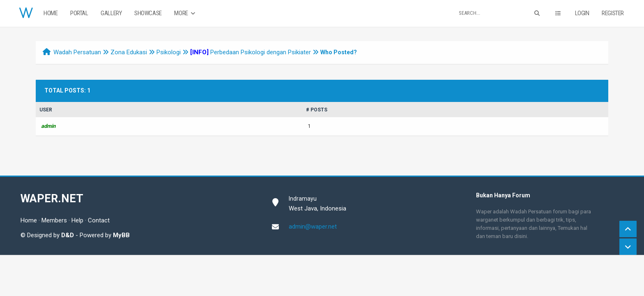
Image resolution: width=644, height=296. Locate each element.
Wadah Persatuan (77, 52)
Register (613, 13)
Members (54, 220)
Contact (99, 220)
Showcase (148, 13)
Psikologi (169, 52)
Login (582, 13)
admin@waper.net (313, 227)
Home (51, 13)
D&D (68, 235)
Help (77, 220)
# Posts (317, 110)
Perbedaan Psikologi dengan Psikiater (251, 52)
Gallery (111, 13)
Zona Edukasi (129, 52)
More (185, 13)
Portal (79, 13)
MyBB (121, 235)
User (46, 110)
